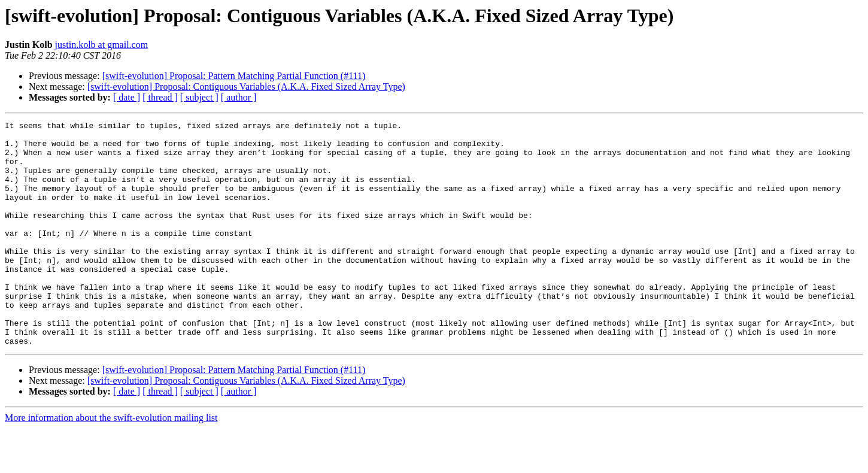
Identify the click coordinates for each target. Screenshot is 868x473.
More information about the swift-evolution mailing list (111, 463)
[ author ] (239, 97)
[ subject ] (199, 97)
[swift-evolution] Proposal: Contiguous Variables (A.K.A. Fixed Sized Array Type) (246, 87)
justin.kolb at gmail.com (102, 45)
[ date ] (127, 97)
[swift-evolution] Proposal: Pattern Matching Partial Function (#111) (234, 76)
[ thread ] (160, 97)
